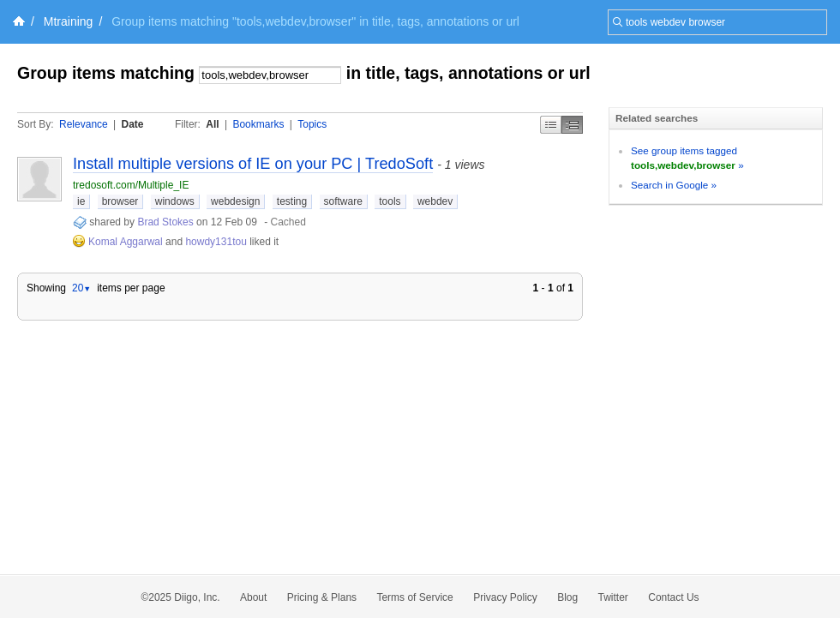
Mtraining (69, 21)
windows (175, 201)
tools (390, 201)
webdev (435, 201)
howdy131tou (216, 242)
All (212, 124)
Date (133, 124)
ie (81, 201)
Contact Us (673, 597)
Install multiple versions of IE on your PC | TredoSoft (253, 164)
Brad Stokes (165, 222)
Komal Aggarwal (126, 242)
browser (120, 201)
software (343, 201)
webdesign (235, 201)
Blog (567, 597)
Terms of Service (414, 597)
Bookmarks (258, 124)
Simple (551, 125)
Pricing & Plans (322, 597)
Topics (312, 124)
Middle (572, 125)
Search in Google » (674, 185)
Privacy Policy (505, 597)
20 (81, 288)
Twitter (613, 597)
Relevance (84, 124)
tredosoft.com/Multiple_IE (131, 185)
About (253, 597)
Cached (288, 222)
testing (292, 201)
